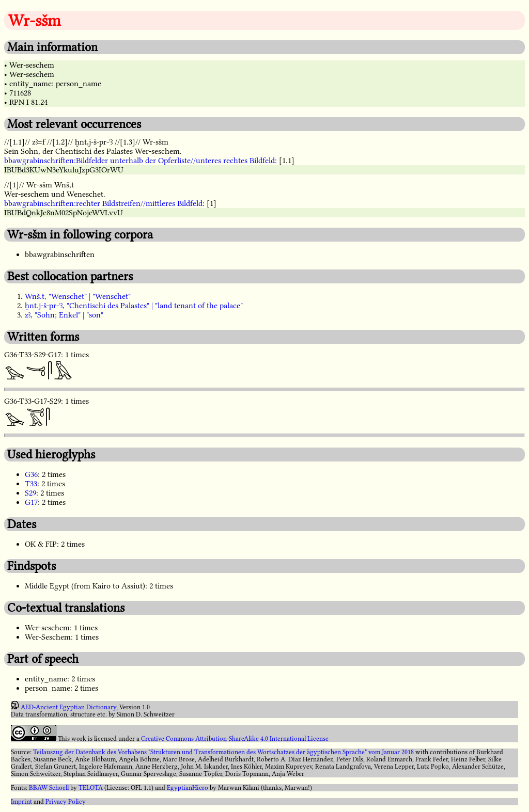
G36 (31, 474)
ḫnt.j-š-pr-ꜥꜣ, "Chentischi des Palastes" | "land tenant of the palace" (134, 306)
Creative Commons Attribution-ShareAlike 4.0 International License (235, 739)
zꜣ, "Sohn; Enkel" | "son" (64, 315)
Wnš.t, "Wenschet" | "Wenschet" (78, 296)
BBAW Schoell (49, 788)
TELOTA (91, 788)
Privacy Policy (66, 802)
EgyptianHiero (188, 788)
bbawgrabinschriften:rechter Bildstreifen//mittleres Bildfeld (103, 203)
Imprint (21, 802)
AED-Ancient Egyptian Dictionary (68, 707)
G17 (31, 502)
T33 (31, 484)
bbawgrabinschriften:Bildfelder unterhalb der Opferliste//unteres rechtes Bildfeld (139, 161)
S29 (30, 493)
